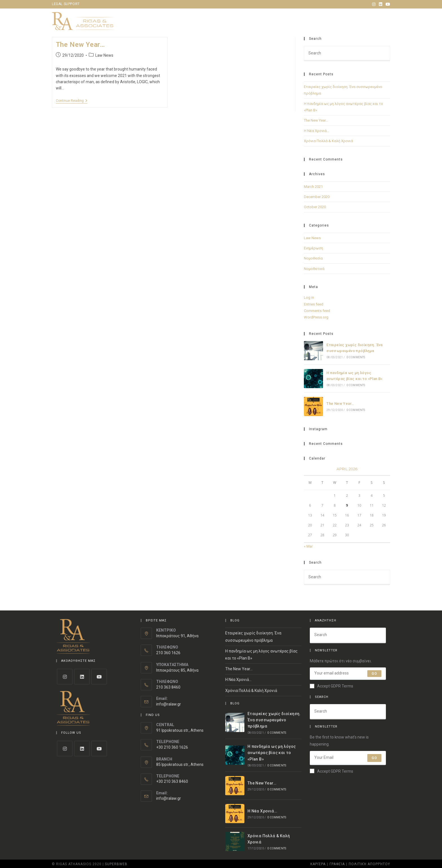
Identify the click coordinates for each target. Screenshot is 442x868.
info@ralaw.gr (169, 704)
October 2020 (315, 207)
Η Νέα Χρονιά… (317, 131)
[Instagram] (65, 677)
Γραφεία (337, 864)
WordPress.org (316, 317)
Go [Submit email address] (374, 674)
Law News (104, 55)
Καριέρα (318, 864)
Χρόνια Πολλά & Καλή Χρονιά (328, 141)
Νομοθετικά (314, 269)
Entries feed (314, 304)
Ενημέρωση (313, 248)
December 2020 (317, 197)
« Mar (308, 546)
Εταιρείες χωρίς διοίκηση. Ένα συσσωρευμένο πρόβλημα (274, 720)
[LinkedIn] (82, 677)
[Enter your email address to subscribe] (348, 674)
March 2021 (313, 187)
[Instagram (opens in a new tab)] (374, 4)
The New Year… (80, 45)
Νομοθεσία (313, 258)
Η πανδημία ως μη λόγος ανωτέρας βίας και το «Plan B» (272, 753)
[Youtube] (99, 677)
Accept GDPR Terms (331, 686)
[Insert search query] (347, 54)
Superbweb (116, 864)
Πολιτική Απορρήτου (369, 864)
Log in (309, 297)
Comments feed (317, 311)
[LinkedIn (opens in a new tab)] (381, 4)
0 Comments (356, 357)
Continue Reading (72, 101)
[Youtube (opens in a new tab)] (387, 4)
